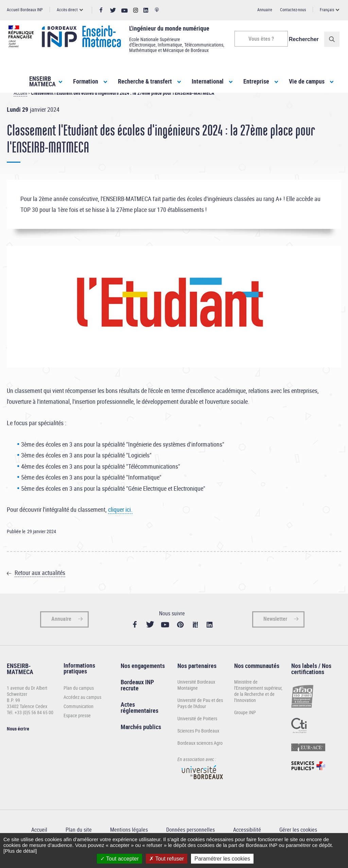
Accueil (20, 105)
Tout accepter (119, 859)
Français (327, 10)
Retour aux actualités (40, 585)
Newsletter (275, 631)
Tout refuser (167, 859)
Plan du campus (79, 700)
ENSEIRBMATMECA (42, 81)
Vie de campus (307, 81)
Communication (79, 718)
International (208, 81)
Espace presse (77, 728)
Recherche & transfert (145, 81)
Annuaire (265, 10)
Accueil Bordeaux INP (25, 10)
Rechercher (306, 39)
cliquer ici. (120, 522)
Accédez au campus (82, 709)
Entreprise (256, 81)
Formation (86, 81)
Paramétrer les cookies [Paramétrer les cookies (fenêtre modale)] (222, 859)
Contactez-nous (293, 10)
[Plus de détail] (20, 851)
